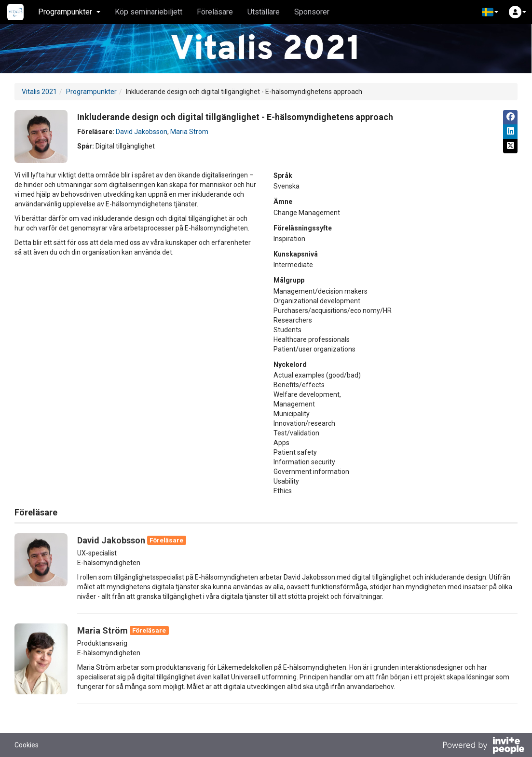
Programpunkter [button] (69, 12)
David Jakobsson (142, 132)
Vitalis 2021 (39, 92)
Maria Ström (189, 132)
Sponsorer (312, 12)
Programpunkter (91, 92)
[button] (490, 12)
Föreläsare (215, 12)
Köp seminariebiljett (149, 12)
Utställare (264, 12)
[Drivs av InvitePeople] (483, 746)
